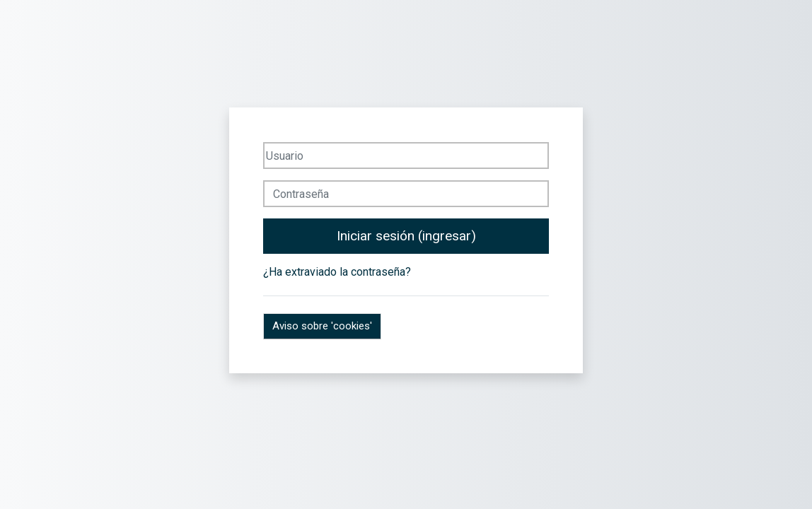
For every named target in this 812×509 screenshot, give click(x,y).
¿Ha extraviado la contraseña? (337, 272)
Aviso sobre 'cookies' (322, 326)
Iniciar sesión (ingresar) (406, 236)
